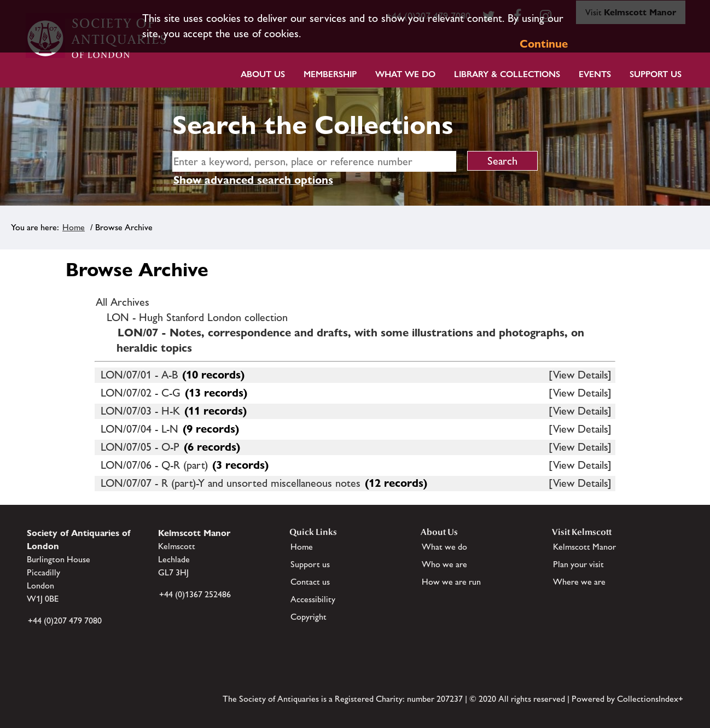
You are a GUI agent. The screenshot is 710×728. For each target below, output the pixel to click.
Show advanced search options (253, 180)
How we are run (451, 582)
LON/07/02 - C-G (141, 393)
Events (595, 74)
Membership (330, 74)
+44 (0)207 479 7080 (65, 621)
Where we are (579, 582)
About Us (263, 74)
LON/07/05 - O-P (140, 447)
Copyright (309, 617)
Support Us (656, 74)
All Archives (123, 302)
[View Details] (580, 375)
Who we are (444, 564)
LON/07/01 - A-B (139, 375)
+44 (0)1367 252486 (195, 594)
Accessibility (313, 599)
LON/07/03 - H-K (140, 411)
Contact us (310, 582)
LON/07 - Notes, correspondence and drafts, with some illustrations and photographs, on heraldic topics (350, 340)
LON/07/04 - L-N (139, 429)
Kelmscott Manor (584, 547)
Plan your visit (578, 564)
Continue (544, 44)
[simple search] (314, 161)
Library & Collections (507, 74)
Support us (310, 564)
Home (74, 227)
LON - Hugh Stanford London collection (197, 317)
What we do (405, 74)
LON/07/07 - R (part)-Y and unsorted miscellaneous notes (231, 483)
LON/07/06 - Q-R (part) (154, 465)
